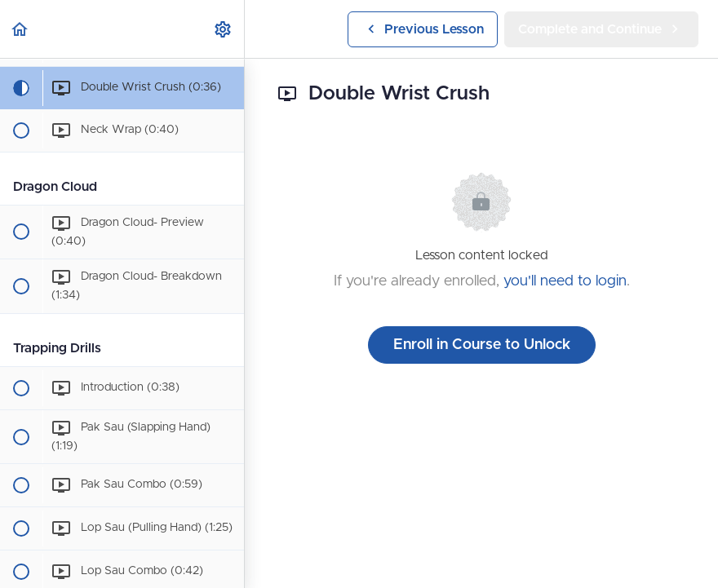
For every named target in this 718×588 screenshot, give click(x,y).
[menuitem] (224, 29)
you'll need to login (565, 281)
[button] (20, 29)
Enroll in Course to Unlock (482, 345)
